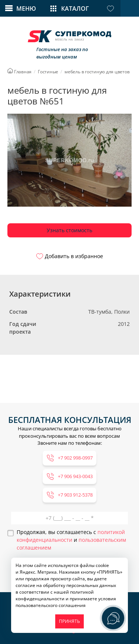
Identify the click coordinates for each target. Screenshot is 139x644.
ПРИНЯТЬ (69, 621)
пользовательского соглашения (51, 605)
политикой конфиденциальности (55, 595)
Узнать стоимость (69, 230)
